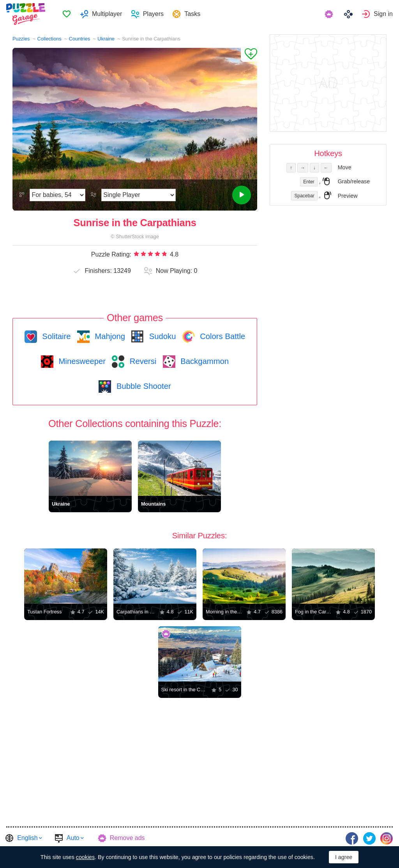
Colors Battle (222, 336)
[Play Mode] (139, 195)
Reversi (142, 361)
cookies (85, 857)
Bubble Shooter (142, 386)
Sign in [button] (383, 14)
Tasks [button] (192, 14)
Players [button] (153, 14)
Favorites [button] (67, 14)
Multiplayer (107, 14)
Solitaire (56, 336)
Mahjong (109, 336)
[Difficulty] (57, 195)
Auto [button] (73, 838)
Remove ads (127, 838)
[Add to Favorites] (249, 55)
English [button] (27, 838)
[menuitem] (66, 14)
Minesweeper (81, 361)
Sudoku (161, 336)
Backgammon (204, 361)
